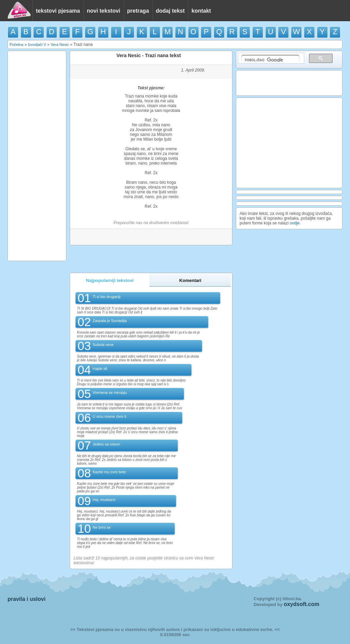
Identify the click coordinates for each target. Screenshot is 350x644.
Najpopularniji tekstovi (110, 280)
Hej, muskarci (104, 500)
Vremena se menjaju (110, 392)
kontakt (201, 11)
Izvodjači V (37, 44)
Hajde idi (100, 369)
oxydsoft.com (301, 604)
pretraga (138, 11)
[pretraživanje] (270, 58)
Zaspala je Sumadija (110, 321)
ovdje (295, 223)
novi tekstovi (104, 11)
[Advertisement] (37, 155)
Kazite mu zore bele (109, 472)
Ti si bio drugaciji (107, 297)
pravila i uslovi (26, 599)
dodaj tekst (170, 11)
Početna (16, 44)
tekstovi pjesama (58, 11)
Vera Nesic (60, 44)
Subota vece (103, 345)
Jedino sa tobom (106, 444)
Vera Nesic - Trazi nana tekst (149, 55)
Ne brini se (102, 527)
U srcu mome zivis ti (109, 416)
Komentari (190, 280)
